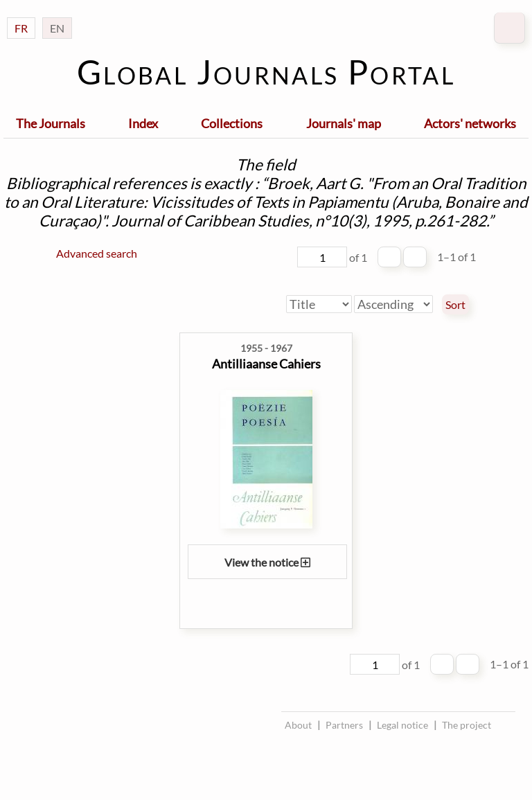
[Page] (322, 257)
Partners (344, 725)
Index (143, 123)
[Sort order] (393, 304)
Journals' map (344, 123)
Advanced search (97, 253)
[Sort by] (319, 304)
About (298, 725)
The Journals (51, 123)
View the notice (267, 562)
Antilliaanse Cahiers (266, 364)
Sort (455, 305)
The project (467, 725)
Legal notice (402, 725)
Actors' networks (470, 123)
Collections (232, 123)
